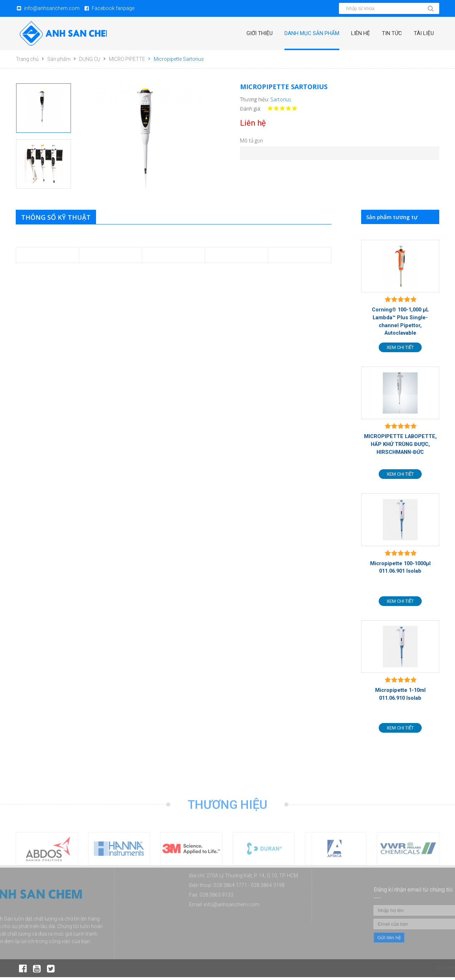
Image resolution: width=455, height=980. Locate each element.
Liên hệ (357, 33)
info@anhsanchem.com (52, 8)
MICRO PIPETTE (127, 59)
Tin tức (390, 33)
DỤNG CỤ (90, 59)
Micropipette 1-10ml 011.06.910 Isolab (400, 697)
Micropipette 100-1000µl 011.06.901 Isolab (400, 569)
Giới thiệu (253, 33)
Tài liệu (423, 33)
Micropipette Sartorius (179, 59)
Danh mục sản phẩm (307, 33)
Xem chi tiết (400, 348)
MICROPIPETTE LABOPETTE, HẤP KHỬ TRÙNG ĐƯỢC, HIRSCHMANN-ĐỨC (400, 445)
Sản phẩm (59, 59)
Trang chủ (27, 59)
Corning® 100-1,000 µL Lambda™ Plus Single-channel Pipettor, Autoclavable (400, 322)
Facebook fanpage (113, 8)
